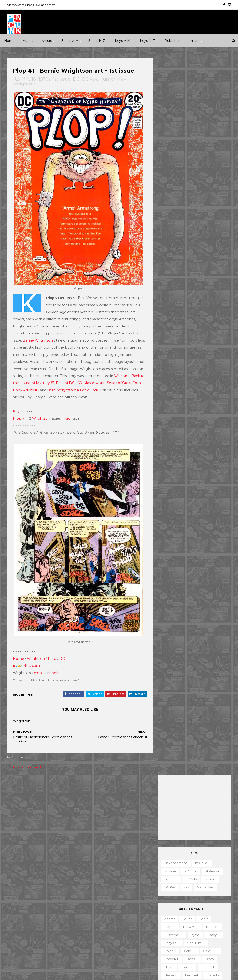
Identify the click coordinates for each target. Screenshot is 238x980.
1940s (31, 799)
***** (56, 791)
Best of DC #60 (83, 378)
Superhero (50, 839)
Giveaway (209, 892)
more (195, 41)
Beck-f (170, 210)
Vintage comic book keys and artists (31, 5)
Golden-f (171, 266)
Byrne (195, 218)
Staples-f (201, 395)
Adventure (35, 815)
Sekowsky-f (173, 371)
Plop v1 (20, 414)
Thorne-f (198, 411)
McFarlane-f (174, 315)
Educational (190, 884)
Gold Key (41, 907)
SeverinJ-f (198, 371)
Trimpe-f (205, 419)
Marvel (60, 915)
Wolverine (142, 939)
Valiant (50, 939)
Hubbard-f (172, 282)
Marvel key (205, 170)
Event (113, 791)
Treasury (170, 940)
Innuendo (132, 791)
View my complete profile (202, 850)
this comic (34, 657)
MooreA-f (196, 323)
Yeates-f (194, 443)
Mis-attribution (174, 908)
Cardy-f (213, 218)
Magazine (199, 900)
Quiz (191, 924)
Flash (120, 875)
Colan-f (170, 234)
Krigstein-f (188, 299)
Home (9, 41)
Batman (115, 834)
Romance (43, 831)
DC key (90, 79)
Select (207, 924)
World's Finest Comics (103, 955)
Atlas (46, 866)
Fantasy (17, 823)
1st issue (62, 79)
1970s (45, 79)
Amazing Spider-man (103, 826)
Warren (16, 947)
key (68, 414)
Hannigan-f (173, 274)
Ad (185, 876)
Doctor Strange (134, 866)
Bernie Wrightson (38, 336)
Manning (214, 306)
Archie (30, 866)
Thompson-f (174, 411)
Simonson (172, 387)
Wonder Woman (99, 947)
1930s (15, 799)
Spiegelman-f (175, 395)
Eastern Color (46, 882)
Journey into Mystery (123, 899)
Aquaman (134, 826)
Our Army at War (99, 915)
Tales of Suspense (129, 931)
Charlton (17, 875)
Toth (187, 419)
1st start (210, 162)
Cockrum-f (195, 226)
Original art (172, 924)
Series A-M (70, 41)
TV (196, 932)
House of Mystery (130, 882)
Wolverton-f (174, 435)
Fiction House (60, 891)
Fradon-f (192, 258)
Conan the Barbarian (103, 858)
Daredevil (134, 858)
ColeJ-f (189, 234)
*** (31, 791)
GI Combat (139, 875)
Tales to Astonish (99, 939)
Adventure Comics (131, 818)
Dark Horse (53, 875)
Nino (210, 331)
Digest (168, 884)
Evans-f (187, 250)
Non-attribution (175, 916)
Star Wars (132, 923)
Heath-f (195, 274)
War (69, 839)
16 (34, 79)
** (21, 791)
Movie (137, 799)
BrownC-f (191, 210)
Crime (55, 815)
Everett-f (208, 250)
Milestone (117, 799)
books (55, 664)
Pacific (37, 923)
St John (35, 931)
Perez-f (191, 339)
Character (218, 876)
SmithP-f (210, 387)
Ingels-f (217, 282)
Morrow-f (172, 331)
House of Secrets (100, 891)
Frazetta (213, 258)
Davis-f (192, 242)
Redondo (171, 355)
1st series (171, 162)
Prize (54, 923)
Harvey (61, 907)
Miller (218, 315)
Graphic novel (174, 900)
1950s (46, 799)
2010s (15, 815)
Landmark (95, 799)
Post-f (186, 347)
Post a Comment (27, 758)
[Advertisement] (194, 90)
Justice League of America (107, 907)
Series (168, 932)
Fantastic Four (98, 875)
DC (76, 79)
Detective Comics (101, 866)
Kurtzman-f (173, 306)
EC (26, 882)
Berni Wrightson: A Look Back (95, 386)
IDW (14, 915)
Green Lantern (98, 882)
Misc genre (19, 831)
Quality (16, 931)
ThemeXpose (32, 974)
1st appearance (176, 146)
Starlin (169, 403)
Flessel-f (171, 258)
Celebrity (94, 791)
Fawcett (35, 891)
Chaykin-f (172, 226)
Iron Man (93, 899)
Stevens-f (211, 403)
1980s (30, 807)
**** (25, 79)
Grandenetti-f (197, 266)
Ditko (209, 242)
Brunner (212, 210)
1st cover (202, 146)
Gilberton (57, 899)
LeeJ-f (195, 306)
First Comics (20, 899)
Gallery (189, 892)
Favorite (169, 892)
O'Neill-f (171, 339)
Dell (14, 882)
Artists (47, 41)
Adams (169, 202)
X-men (133, 955)
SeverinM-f (173, 379)
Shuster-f (197, 379)
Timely (16, 939)
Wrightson (25, 84)
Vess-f (169, 427)
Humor (108, 79)
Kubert (209, 299)
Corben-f (171, 242)
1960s (62, 799)
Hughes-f (196, 282)
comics (40, 664)
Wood (195, 435)
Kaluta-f (187, 290)
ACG (14, 866)
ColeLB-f (210, 234)
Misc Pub (17, 923)
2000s (63, 807)
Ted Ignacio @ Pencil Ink (207, 844)
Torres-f (170, 419)
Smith (191, 387)
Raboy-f (205, 347)
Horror (35, 823)
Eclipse (16, 891)
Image (30, 915)
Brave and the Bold (102, 842)
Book (198, 876)
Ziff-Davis (36, 947)
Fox (40, 899)
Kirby (168, 299)
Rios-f (191, 355)
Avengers (94, 834)
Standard (55, 931)
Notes (199, 916)
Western (17, 847)
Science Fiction (22, 839)
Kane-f (206, 290)
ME (45, 915)
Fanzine (212, 884)
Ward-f (187, 427)
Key (122, 79)
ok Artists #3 (51, 386)
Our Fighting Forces (102, 923)
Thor (123, 939)
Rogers (209, 355)
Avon (61, 866)
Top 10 (210, 932)
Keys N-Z (147, 41)
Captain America (100, 850)
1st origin (190, 154)
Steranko (188, 403)
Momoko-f (173, 323)
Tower (33, 939)
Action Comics (98, 818)
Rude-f (209, 363)
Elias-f (169, 250)
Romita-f (171, 363)
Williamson (208, 427)
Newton (193, 331)
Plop (52, 650)
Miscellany (201, 908)
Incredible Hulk (133, 891)
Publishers (173, 41)
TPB (183, 932)
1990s (46, 807)
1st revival (212, 154)
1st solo (191, 162)
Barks (203, 202)
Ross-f (191, 363)
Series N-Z (97, 41)
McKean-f (199, 315)
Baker (187, 202)
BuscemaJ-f (174, 218)
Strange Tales (97, 931)
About (28, 41)
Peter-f (210, 339)
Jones (169, 290)
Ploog (169, 347)
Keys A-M (123, 41)
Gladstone (18, 907)
